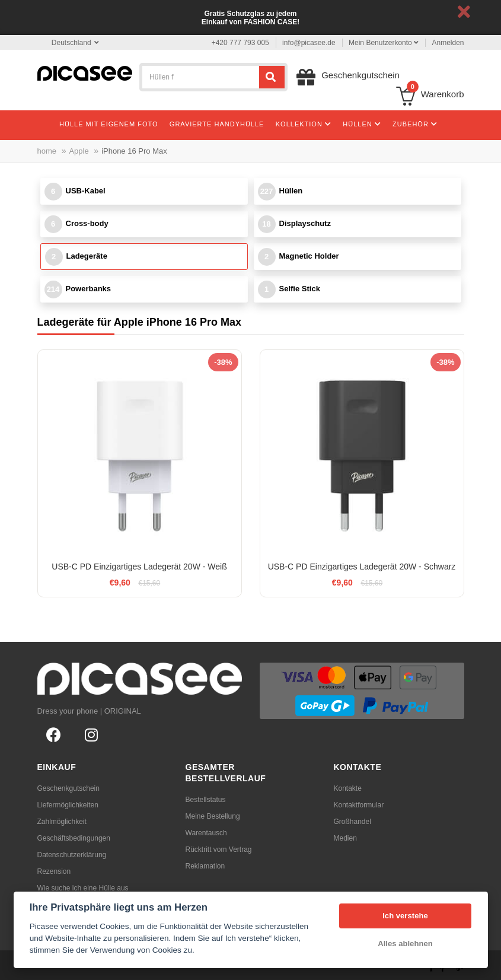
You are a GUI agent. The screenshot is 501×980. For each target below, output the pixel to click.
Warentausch (206, 833)
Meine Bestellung (213, 816)
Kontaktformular (359, 805)
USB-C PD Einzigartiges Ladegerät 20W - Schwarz (362, 567)
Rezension (54, 871)
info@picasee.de (309, 43)
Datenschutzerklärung (72, 855)
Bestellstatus (206, 800)
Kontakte (348, 788)
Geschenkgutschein (68, 788)
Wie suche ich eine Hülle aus (83, 888)
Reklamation (205, 866)
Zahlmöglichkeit (62, 822)
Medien (345, 838)
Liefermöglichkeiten (68, 805)
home (47, 151)
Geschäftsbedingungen (74, 838)
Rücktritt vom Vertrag (219, 849)
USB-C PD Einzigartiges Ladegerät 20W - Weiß (139, 567)
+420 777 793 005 (240, 43)
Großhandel (352, 822)
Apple (79, 151)
